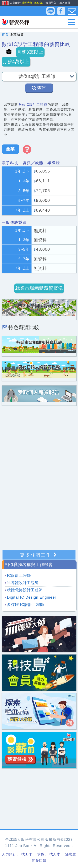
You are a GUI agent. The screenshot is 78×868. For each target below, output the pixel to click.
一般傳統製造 (14, 223)
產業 (10, 149)
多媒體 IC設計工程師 (26, 605)
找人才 (55, 854)
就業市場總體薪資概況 (39, 288)
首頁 (5, 34)
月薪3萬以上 (30, 52)
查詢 (39, 88)
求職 (41, 854)
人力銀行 (10, 3)
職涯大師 (27, 3)
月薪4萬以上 (16, 62)
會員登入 (51, 3)
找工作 (27, 854)
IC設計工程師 (19, 576)
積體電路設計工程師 (25, 590)
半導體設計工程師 (23, 583)
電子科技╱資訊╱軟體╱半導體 (31, 163)
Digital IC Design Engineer (32, 597)
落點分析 (39, 3)
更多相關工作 (39, 555)
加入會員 (65, 3)
